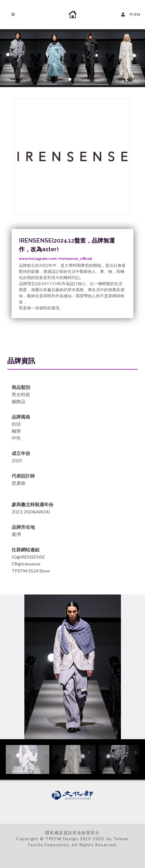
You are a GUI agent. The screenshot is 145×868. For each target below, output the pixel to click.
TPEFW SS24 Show (31, 571)
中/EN (131, 14)
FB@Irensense (26, 564)
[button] (70, 79)
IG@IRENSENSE (28, 557)
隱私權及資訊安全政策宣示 (72, 833)
